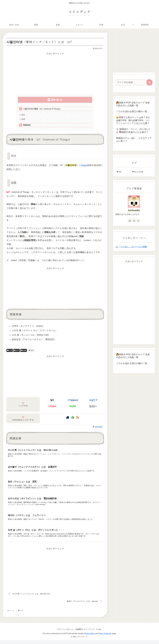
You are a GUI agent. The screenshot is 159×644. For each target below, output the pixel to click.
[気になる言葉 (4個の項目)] (142, 172)
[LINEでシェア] (73, 407)
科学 (17, 351)
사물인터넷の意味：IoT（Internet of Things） (43, 109)
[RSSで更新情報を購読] (78, 418)
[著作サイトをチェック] (68, 418)
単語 (31, 351)
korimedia (134, 210)
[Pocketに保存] (52, 407)
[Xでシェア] (52, 401)
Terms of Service (105, 637)
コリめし (100, 633)
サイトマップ (89, 633)
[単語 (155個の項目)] (123, 172)
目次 (53, 100)
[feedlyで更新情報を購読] (73, 418)
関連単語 (27, 126)
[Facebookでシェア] (73, 401)
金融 (24, 351)
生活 (10, 351)
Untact (84, 166)
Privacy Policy (89, 637)
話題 (23, 120)
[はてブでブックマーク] (93, 401)
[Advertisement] (55, 73)
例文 (23, 115)
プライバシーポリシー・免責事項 (68, 633)
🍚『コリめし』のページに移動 (131, 247)
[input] (133, 82)
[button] (93, 407)
